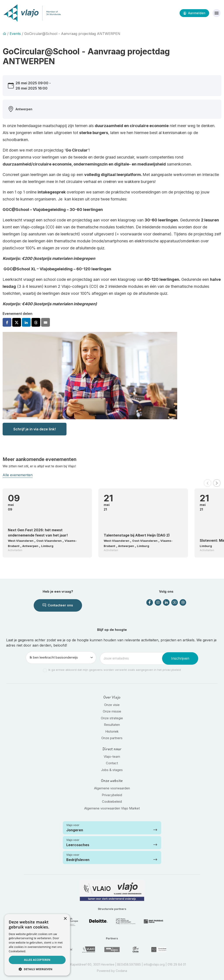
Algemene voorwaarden (112, 788)
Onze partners (112, 738)
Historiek (112, 731)
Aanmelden (194, 13)
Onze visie (112, 705)
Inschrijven (180, 658)
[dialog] (37, 945)
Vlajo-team (112, 757)
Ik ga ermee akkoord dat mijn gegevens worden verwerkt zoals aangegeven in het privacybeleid (115, 670)
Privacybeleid (112, 795)
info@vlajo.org (154, 964)
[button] (208, 483)
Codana (121, 971)
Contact (112, 763)
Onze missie (112, 711)
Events (15, 34)
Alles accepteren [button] (37, 960)
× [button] (65, 919)
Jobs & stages (112, 770)
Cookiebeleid (112, 801)
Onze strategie (112, 718)
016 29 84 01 (177, 964)
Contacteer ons (58, 605)
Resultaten (112, 725)
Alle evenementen (18, 475)
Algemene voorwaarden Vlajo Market (112, 808)
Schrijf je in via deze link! (35, 429)
